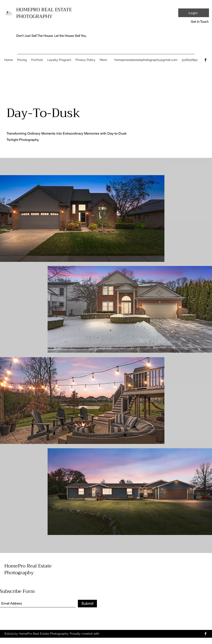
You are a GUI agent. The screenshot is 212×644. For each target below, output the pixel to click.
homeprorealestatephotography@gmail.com (146, 60)
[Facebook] (206, 60)
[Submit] (87, 604)
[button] (200, 22)
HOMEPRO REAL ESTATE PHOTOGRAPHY (44, 13)
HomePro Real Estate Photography (28, 569)
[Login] (194, 13)
